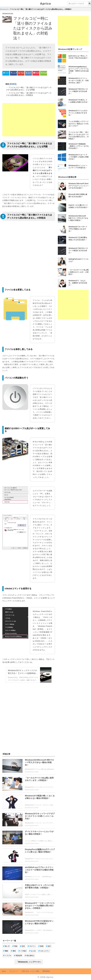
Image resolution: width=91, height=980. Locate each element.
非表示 (13, 84)
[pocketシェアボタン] (36, 73)
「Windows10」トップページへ (29, 962)
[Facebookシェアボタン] (13, 73)
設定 (22, 946)
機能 (6, 951)
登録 (15, 946)
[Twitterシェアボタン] (6, 73)
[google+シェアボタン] (21, 73)
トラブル (7, 956)
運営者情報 (46, 971)
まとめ (32, 951)
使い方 (6, 946)
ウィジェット (14, 971)
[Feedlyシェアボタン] (44, 73)
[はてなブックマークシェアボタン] (28, 73)
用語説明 (18, 956)
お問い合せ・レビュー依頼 (30, 971)
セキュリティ (44, 951)
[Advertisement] (29, 120)
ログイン (32, 946)
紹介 (49, 946)
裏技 (13, 951)
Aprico (45, 4)
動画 (41, 946)
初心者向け (30, 956)
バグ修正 (22, 951)
